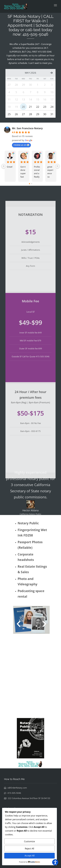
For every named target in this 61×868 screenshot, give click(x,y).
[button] (22, 624)
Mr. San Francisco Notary (27, 129)
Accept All (30, 856)
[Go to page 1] (32, 184)
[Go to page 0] (29, 184)
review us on (21, 145)
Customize (29, 841)
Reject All (29, 849)
